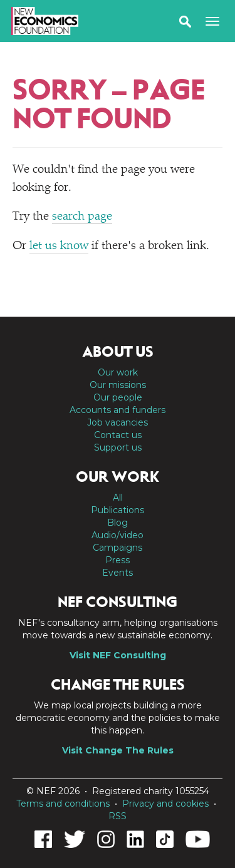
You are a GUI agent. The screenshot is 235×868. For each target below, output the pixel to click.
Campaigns (118, 548)
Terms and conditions (63, 804)
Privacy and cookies (165, 804)
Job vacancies (118, 422)
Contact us (118, 435)
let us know (59, 246)
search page (82, 217)
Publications (118, 510)
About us (118, 352)
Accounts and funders (118, 410)
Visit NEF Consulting (118, 655)
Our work (118, 372)
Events (118, 573)
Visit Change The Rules (118, 750)
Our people (118, 397)
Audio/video (118, 535)
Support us (118, 447)
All (118, 498)
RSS (118, 816)
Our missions (118, 385)
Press (118, 560)
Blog (118, 523)
